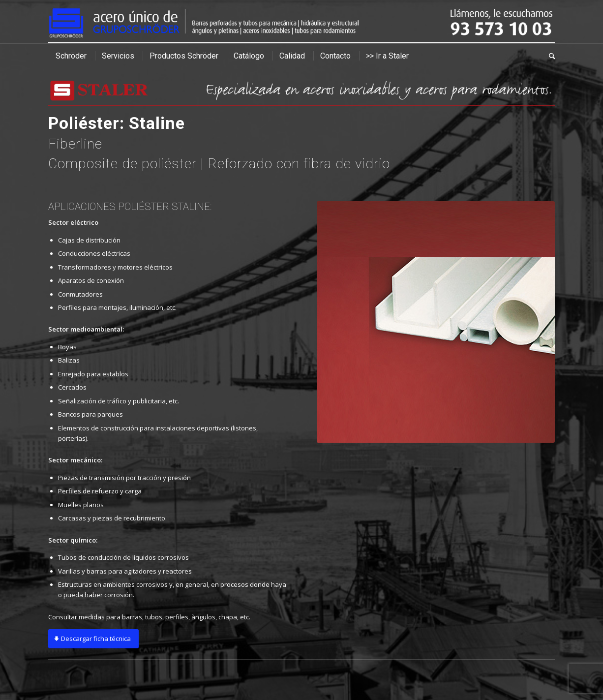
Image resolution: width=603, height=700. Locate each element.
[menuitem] (71, 56)
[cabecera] (301, 21)
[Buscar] (548, 56)
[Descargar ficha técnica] (93, 639)
